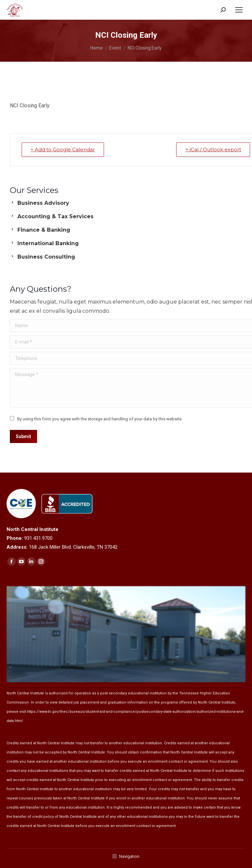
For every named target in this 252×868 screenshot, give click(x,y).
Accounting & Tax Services (55, 216)
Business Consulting (46, 257)
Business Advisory (43, 203)
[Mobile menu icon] (239, 10)
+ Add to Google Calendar (63, 149)
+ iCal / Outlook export (213, 149)
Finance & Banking (44, 230)
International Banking (48, 243)
